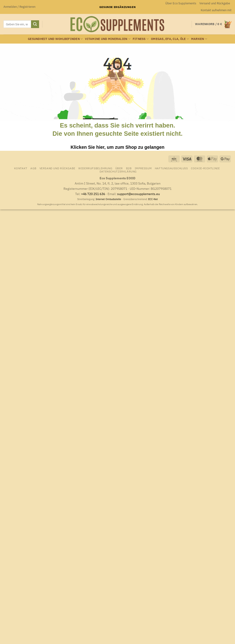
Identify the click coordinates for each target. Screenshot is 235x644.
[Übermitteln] (35, 24)
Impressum (143, 168)
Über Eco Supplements (181, 3)
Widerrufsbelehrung (95, 168)
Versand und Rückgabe (215, 3)
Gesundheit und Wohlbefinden (55, 39)
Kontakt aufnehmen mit (216, 10)
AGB (33, 168)
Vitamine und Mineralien (108, 39)
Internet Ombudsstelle (108, 199)
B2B (129, 168)
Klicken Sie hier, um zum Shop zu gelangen (117, 147)
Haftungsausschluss (171, 168)
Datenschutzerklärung (118, 171)
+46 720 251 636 (93, 194)
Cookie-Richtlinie (205, 168)
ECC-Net (153, 199)
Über (119, 168)
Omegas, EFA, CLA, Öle (170, 39)
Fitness (141, 39)
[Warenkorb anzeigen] (213, 24)
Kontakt (21, 168)
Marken (199, 39)
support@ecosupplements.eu (139, 194)
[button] (19, 7)
